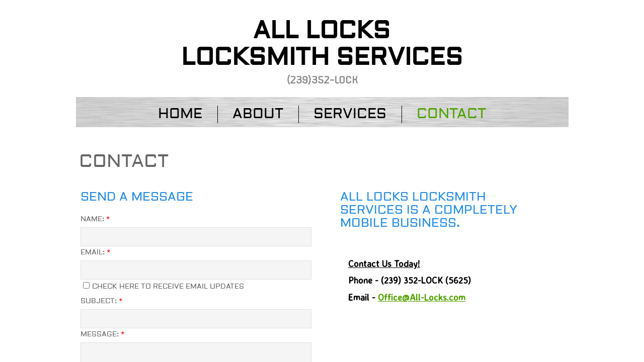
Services (350, 114)
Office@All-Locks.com (422, 297)
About (258, 114)
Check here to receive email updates (164, 287)
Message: (103, 334)
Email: (96, 252)
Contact (451, 114)
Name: (95, 219)
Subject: (102, 301)
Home (180, 114)
